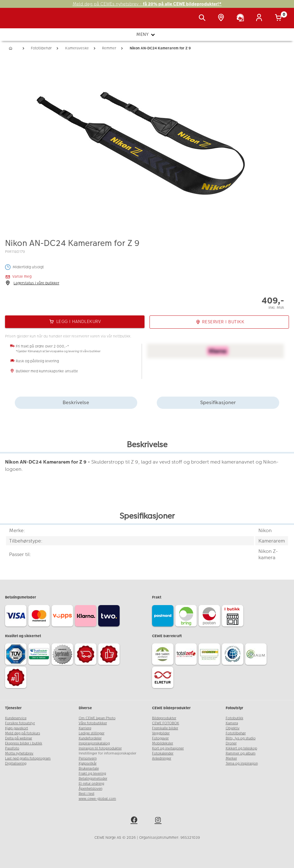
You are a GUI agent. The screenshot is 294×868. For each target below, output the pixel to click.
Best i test (87, 794)
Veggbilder (161, 733)
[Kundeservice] (241, 18)
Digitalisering (16, 763)
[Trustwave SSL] (40, 655)
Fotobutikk (235, 718)
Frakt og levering (92, 773)
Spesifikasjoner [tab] (218, 402)
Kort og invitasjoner (168, 748)
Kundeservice (16, 718)
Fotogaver (160, 738)
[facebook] (135, 821)
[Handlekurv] (280, 18)
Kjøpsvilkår (88, 763)
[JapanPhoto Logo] (18, 21)
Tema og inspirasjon (242, 763)
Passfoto (12, 748)
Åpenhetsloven (90, 789)
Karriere (85, 728)
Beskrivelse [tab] (76, 402)
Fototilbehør (236, 733)
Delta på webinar (19, 738)
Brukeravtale (89, 768)
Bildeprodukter (164, 718)
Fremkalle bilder (165, 728)
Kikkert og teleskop (241, 748)
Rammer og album (241, 753)
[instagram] (159, 821)
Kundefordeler (90, 738)
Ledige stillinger (92, 733)
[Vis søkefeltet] (203, 18)
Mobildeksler (163, 743)
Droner (231, 743)
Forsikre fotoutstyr (20, 723)
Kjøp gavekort (17, 728)
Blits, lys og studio (241, 738)
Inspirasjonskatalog (94, 743)
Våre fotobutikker (93, 723)
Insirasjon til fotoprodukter (100, 748)
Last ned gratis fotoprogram (28, 758)
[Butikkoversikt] (222, 18)
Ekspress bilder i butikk (24, 743)
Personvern (88, 758)
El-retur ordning (91, 784)
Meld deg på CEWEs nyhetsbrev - (147, 4)
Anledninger (162, 758)
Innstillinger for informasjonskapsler (107, 753)
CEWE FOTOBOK (166, 723)
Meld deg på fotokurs (23, 733)
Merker (231, 758)
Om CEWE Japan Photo (97, 718)
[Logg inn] (260, 18)
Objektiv (233, 728)
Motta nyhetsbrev (19, 753)
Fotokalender (163, 753)
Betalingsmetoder (93, 779)
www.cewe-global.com (97, 799)
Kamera (232, 723)
